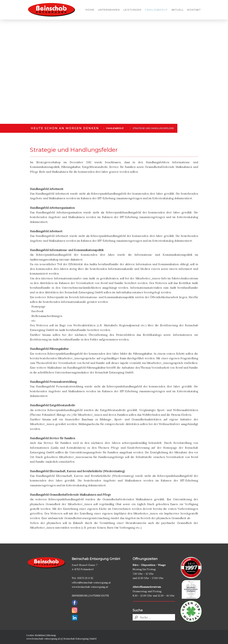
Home (90, 10)
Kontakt (194, 10)
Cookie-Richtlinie (36, 635)
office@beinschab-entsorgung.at (92, 583)
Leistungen (132, 10)
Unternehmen (109, 10)
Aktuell (178, 10)
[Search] (154, 617)
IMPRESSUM (79, 596)
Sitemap (51, 635)
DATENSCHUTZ (99, 596)
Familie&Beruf (156, 10)
